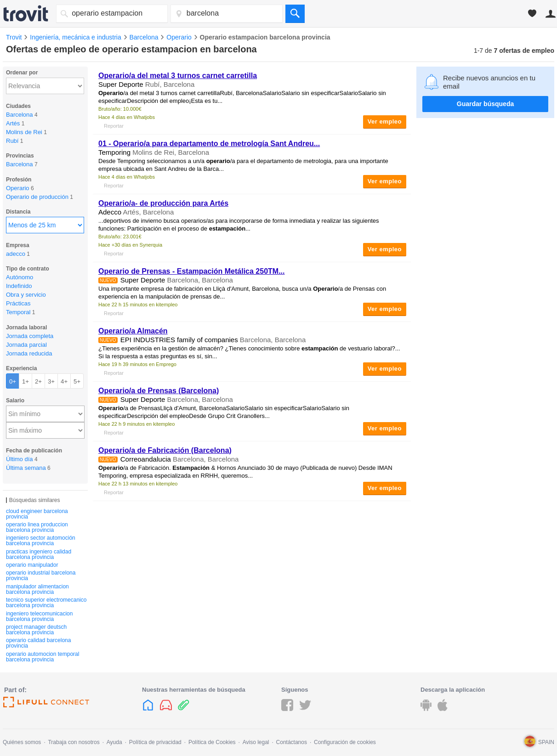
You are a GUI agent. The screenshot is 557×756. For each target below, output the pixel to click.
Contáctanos (292, 742)
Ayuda (114, 742)
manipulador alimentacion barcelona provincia (37, 589)
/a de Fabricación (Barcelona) (165, 450)
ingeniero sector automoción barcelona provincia (41, 541)
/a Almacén (133, 331)
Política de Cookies (212, 742)
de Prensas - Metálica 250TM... (192, 271)
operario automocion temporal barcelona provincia (43, 657)
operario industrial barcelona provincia (41, 575)
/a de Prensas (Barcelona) (159, 391)
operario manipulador (32, 565)
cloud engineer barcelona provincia (37, 514)
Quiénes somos (22, 742)
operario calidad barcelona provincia (38, 643)
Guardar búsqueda (485, 104)
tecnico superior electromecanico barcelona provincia (46, 603)
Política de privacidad (155, 742)
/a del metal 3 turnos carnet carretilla (178, 76)
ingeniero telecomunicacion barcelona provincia (39, 616)
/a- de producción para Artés (163, 203)
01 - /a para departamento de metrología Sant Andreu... (209, 144)
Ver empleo (385, 121)
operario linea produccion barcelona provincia (37, 527)
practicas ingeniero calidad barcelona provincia (39, 554)
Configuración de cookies (345, 742)
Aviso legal (256, 742)
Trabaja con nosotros (74, 742)
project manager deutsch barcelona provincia (36, 630)
